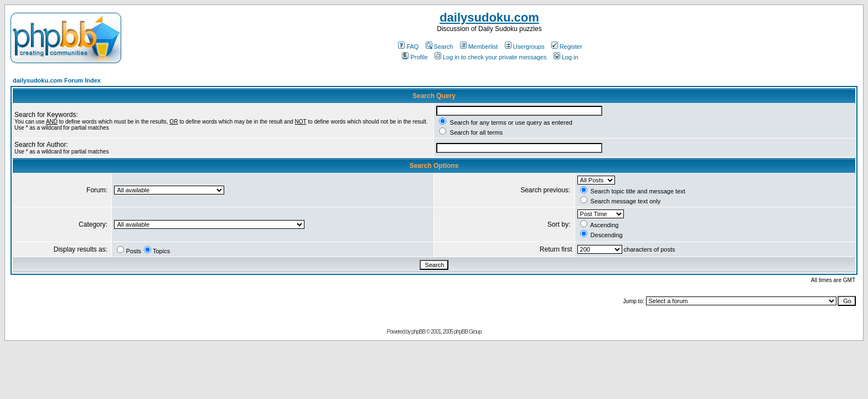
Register (567, 47)
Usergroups (525, 47)
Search (440, 47)
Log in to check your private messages (491, 57)
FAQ (408, 47)
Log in (566, 57)
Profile (415, 57)
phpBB (418, 332)
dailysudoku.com (489, 17)
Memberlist (479, 47)
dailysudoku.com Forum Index (57, 80)
